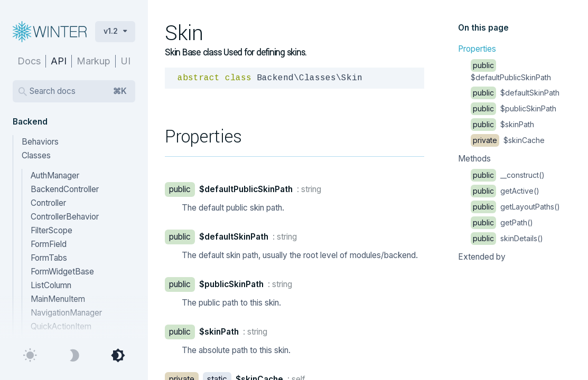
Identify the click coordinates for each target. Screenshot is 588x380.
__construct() (508, 175)
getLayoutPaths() (515, 207)
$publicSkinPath (514, 108)
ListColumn (51, 285)
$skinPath (502, 124)
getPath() (502, 222)
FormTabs (49, 258)
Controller (48, 203)
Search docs (78, 91)
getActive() (505, 191)
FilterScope (52, 230)
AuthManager (55, 175)
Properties (477, 49)
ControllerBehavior (65, 217)
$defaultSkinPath (515, 93)
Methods (474, 159)
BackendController (65, 189)
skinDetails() (507, 238)
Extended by (482, 257)
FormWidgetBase (62, 272)
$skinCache (508, 140)
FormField (49, 244)
